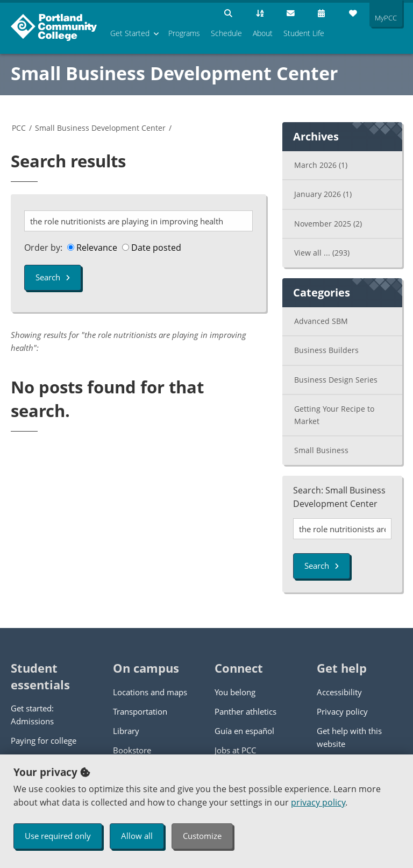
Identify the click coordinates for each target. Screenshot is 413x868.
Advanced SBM (321, 321)
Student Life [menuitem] (304, 33)
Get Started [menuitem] (130, 33)
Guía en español (244, 731)
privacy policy (318, 802)
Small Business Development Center (174, 73)
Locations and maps (150, 692)
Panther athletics (245, 711)
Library (126, 731)
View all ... (322, 253)
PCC (19, 128)
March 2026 (321, 165)
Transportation (140, 711)
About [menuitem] (263, 33)
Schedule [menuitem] (226, 33)
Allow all (137, 836)
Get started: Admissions (32, 715)
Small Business (321, 450)
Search (53, 277)
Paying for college (44, 740)
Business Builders (326, 350)
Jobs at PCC (235, 750)
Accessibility (339, 692)
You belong (235, 692)
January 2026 (323, 194)
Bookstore (132, 750)
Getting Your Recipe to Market (334, 415)
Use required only (58, 836)
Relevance (92, 248)
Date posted (152, 248)
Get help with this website (349, 737)
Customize (202, 836)
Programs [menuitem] (184, 33)
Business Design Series (336, 380)
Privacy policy (342, 711)
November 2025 (328, 224)
